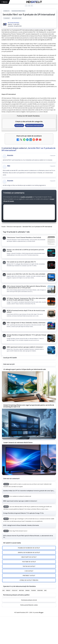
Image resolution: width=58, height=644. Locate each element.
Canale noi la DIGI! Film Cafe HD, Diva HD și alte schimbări (26, 274)
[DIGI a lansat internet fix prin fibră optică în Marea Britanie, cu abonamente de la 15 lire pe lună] (51, 289)
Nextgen (21, 590)
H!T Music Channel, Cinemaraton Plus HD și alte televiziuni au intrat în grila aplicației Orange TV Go (26, 299)
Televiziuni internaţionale (18, 11)
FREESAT (8, 590)
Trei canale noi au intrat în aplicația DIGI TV (21, 262)
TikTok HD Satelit (29, 566)
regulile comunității (26, 197)
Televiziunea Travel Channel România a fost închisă (24, 237)
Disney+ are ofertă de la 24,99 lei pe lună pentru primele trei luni (25, 250)
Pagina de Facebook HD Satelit (29, 548)
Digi (4, 590)
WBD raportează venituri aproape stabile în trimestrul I (25, 347)
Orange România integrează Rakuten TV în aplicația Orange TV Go (26, 336)
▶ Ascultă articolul (17, 18)
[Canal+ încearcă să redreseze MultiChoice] (29, 460)
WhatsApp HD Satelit (29, 557)
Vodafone (40, 590)
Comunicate (6, 11)
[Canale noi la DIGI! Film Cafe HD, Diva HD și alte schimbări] (51, 277)
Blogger (41, 612)
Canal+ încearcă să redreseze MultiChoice (18, 443)
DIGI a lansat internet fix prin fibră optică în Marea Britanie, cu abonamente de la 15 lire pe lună (26, 287)
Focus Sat (15, 590)
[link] (29, 241)
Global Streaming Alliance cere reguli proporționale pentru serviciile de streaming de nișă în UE (29, 406)
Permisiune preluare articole (29, 600)
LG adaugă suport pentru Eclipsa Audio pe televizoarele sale (25, 369)
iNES (45, 590)
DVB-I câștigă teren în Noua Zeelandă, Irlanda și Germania (26, 323)
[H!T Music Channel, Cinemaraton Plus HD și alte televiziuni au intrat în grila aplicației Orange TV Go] (51, 302)
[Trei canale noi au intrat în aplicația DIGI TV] (51, 265)
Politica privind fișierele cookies (29, 605)
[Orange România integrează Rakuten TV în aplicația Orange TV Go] (51, 338)
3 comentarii (7, 18)
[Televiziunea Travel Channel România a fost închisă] (51, 241)
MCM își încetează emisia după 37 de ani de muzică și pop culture (26, 311)
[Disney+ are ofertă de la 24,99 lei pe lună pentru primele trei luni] (51, 253)
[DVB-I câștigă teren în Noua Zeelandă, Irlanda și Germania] (51, 326)
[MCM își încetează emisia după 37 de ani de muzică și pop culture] (51, 314)
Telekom (33, 590)
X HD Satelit (29, 571)
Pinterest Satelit (29, 576)
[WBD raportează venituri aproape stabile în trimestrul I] (51, 350)
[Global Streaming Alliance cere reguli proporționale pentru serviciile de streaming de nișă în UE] (29, 424)
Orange (27, 590)
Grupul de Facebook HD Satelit (29, 552)
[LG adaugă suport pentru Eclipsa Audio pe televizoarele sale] (29, 387)
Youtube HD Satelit (29, 562)
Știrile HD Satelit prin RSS (29, 580)
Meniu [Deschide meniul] (5, 2)
